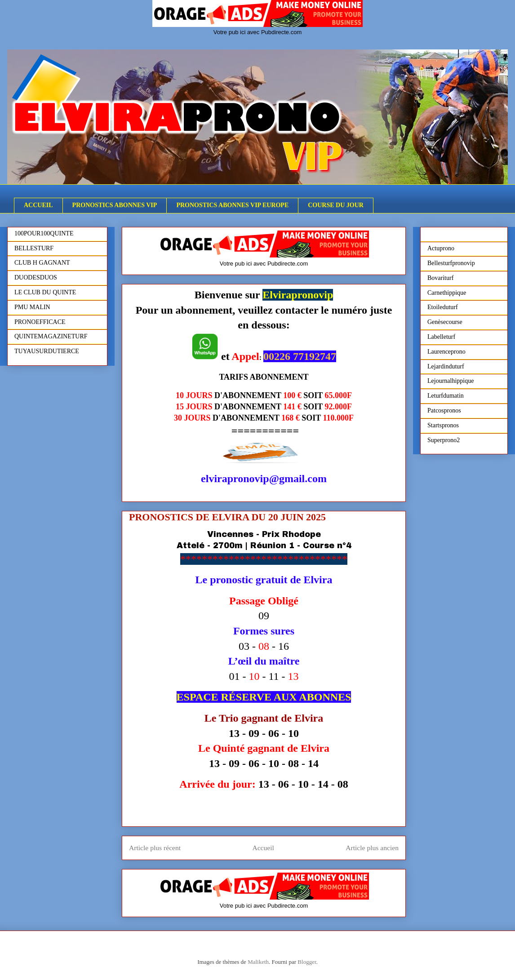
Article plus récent (155, 848)
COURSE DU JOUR (336, 205)
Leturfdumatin (446, 396)
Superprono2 (444, 440)
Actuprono (441, 248)
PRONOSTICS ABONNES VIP (115, 205)
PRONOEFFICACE (40, 322)
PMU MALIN (32, 307)
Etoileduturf (443, 307)
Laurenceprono (446, 352)
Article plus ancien (372, 848)
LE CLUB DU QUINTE (45, 292)
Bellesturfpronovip (451, 263)
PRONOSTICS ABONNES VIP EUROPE (232, 205)
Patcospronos (444, 410)
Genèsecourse (445, 322)
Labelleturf (441, 337)
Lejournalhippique (451, 381)
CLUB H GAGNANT (42, 263)
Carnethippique (447, 293)
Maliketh (258, 962)
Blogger (307, 962)
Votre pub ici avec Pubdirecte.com (258, 32)
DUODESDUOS (36, 277)
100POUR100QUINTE (44, 233)
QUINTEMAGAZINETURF (51, 336)
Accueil (263, 848)
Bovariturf (440, 278)
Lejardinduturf (446, 366)
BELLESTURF (34, 248)
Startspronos (443, 425)
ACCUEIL (38, 205)
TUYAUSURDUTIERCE (47, 351)
